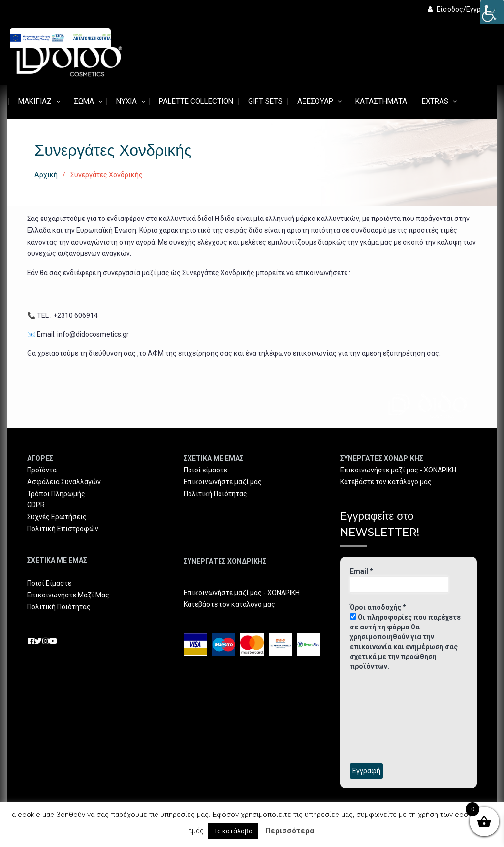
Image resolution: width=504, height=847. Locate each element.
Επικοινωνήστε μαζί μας (223, 482)
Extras (435, 101)
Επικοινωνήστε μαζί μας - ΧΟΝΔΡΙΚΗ (242, 593)
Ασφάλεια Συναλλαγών (64, 482)
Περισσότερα (290, 831)
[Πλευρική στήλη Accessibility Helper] (492, 12)
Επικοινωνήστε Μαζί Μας (68, 595)
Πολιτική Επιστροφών (63, 529)
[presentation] (390, 717)
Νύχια (126, 101)
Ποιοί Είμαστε (49, 583)
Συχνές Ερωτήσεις (57, 517)
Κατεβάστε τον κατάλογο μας (229, 604)
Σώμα (84, 101)
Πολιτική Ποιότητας (59, 607)
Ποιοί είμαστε (205, 470)
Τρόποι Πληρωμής (56, 494)
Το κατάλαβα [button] (233, 831)
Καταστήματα (381, 101)
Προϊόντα (42, 470)
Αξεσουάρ (315, 101)
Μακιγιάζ (35, 101)
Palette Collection (196, 101)
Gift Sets (265, 101)
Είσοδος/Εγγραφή (461, 9)
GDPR (36, 505)
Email (362, 571)
